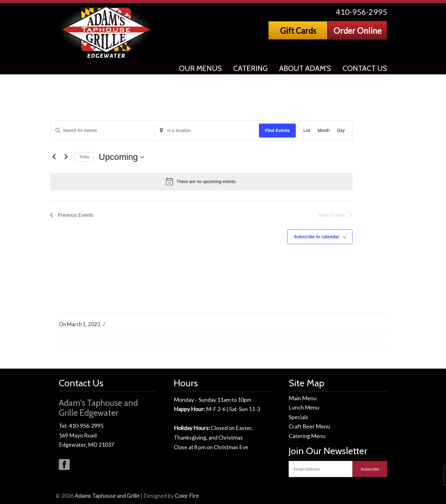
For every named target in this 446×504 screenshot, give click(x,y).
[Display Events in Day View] (341, 131)
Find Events (277, 130)
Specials (298, 417)
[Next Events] (66, 157)
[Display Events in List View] (307, 131)
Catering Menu (307, 436)
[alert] (201, 182)
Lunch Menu (304, 407)
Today (84, 157)
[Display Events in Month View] (324, 131)
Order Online (358, 31)
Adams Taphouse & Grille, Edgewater (107, 32)
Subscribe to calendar (317, 237)
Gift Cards (298, 31)
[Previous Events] (54, 157)
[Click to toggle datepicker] (121, 157)
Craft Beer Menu (309, 426)
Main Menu (303, 398)
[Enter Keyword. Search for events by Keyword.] (103, 131)
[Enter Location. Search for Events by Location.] (207, 131)
